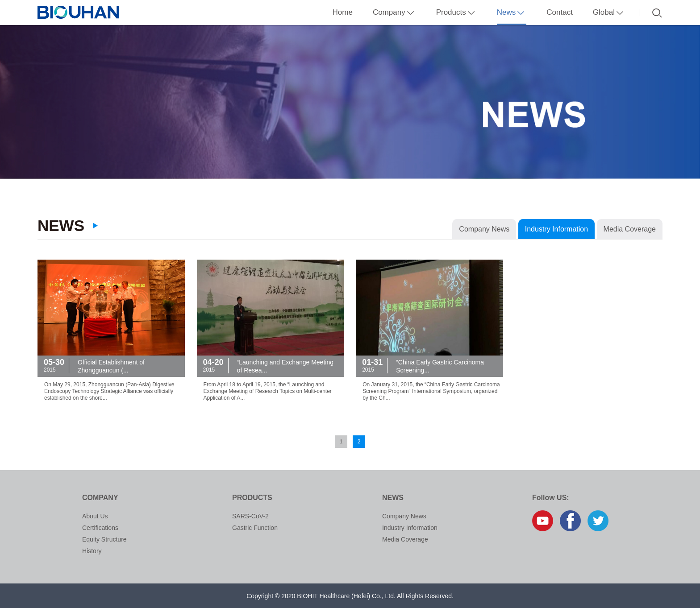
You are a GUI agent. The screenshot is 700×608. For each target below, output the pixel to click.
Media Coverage (630, 229)
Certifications (100, 528)
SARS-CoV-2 (250, 516)
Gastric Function (255, 528)
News (512, 17)
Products (456, 12)
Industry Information (556, 229)
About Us (95, 516)
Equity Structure (104, 539)
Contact (560, 12)
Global (609, 12)
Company (394, 12)
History (92, 551)
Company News (484, 229)
